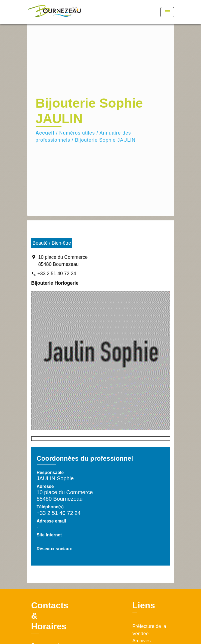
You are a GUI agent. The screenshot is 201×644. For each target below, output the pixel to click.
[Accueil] (54, 12)
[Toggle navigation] (167, 12)
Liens (144, 605)
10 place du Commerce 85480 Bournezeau (63, 261)
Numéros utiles (77, 133)
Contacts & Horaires (50, 616)
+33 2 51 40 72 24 (57, 274)
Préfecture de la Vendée (149, 630)
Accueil (45, 133)
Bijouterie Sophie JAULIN (105, 140)
